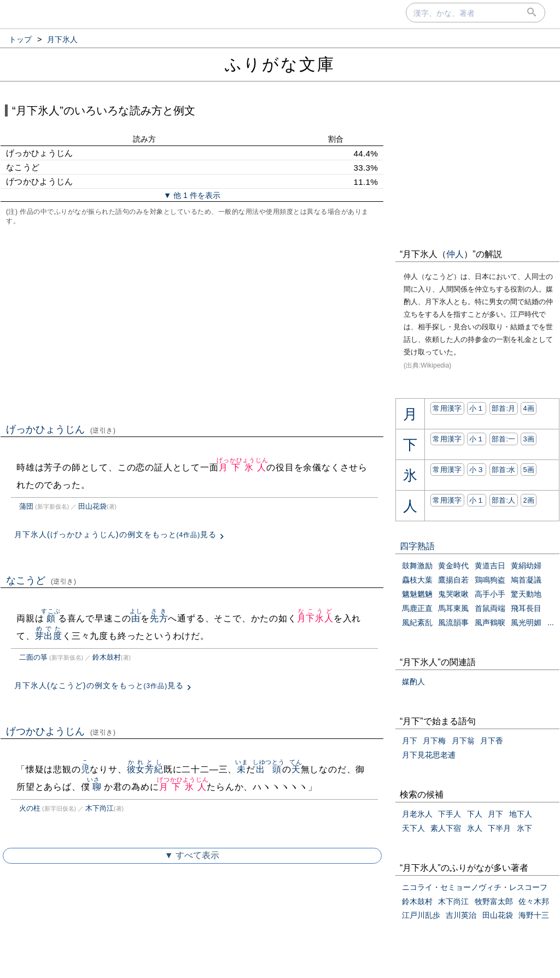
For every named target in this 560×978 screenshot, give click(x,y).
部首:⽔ (504, 470)
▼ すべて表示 (192, 855)
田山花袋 (92, 506)
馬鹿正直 (417, 608)
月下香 (492, 741)
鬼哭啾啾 (453, 594)
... (551, 622)
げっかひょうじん (61, 429)
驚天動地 (526, 594)
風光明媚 (526, 622)
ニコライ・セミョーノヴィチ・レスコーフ (475, 887)
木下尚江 (100, 808)
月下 (410, 741)
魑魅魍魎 (417, 594)
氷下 (524, 828)
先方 (159, 618)
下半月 (499, 828)
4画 (529, 408)
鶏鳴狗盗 (490, 580)
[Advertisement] (192, 323)
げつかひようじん (61, 731)
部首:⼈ (504, 500)
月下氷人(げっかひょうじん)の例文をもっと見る (115, 534)
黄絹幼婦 (526, 566)
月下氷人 (242, 467)
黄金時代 (453, 566)
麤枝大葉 (417, 580)
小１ (477, 408)
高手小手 (490, 594)
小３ (477, 470)
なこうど (41, 580)
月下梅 (434, 741)
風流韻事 (453, 622)
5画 (529, 470)
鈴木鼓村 (107, 657)
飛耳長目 (526, 608)
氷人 (475, 828)
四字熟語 (417, 546)
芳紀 (154, 769)
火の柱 (30, 808)
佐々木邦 (534, 901)
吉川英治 (461, 915)
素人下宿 (446, 828)
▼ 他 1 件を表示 (192, 195)
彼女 (136, 769)
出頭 (269, 769)
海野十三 (534, 915)
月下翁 (463, 741)
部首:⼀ (504, 439)
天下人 (413, 828)
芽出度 (49, 636)
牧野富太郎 (494, 901)
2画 (529, 500)
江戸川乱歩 (421, 915)
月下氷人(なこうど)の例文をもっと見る (99, 685)
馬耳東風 (453, 608)
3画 (529, 439)
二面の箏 (33, 657)
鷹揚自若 (453, 580)
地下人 (521, 814)
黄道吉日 (490, 566)
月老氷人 (417, 814)
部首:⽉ (504, 408)
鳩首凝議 (526, 580)
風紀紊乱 (417, 622)
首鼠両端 (490, 608)
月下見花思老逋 (429, 755)
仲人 (455, 254)
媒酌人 (413, 682)
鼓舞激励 (417, 566)
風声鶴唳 (490, 622)
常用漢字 (447, 408)
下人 (475, 814)
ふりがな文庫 (280, 64)
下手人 (450, 814)
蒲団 (26, 506)
